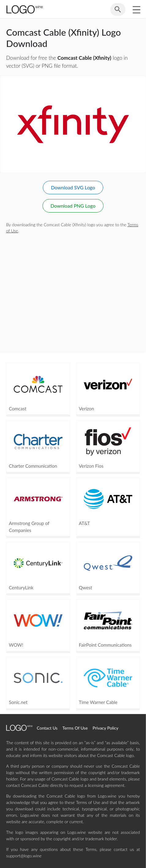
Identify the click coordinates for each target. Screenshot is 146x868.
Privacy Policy (106, 728)
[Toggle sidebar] (136, 10)
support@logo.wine (24, 856)
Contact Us (47, 728)
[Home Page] (24, 9)
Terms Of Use (75, 728)
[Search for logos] (118, 12)
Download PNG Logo (73, 206)
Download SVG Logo (73, 187)
